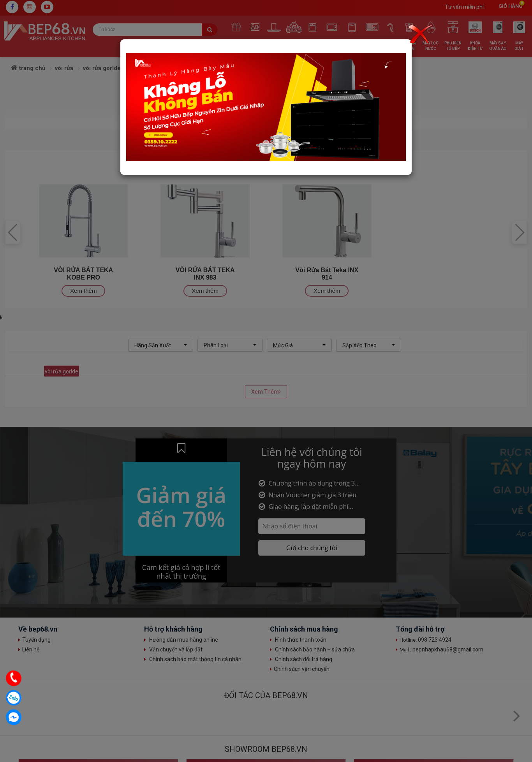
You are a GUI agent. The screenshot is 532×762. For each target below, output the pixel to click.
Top (518, 704)
